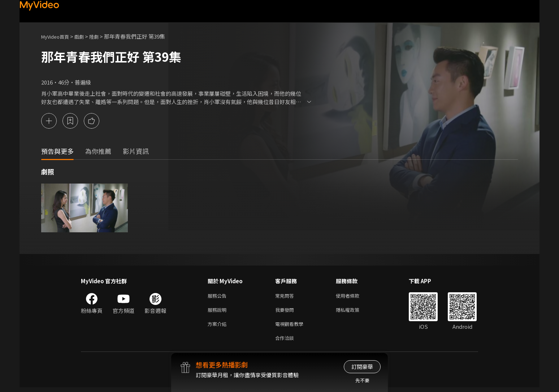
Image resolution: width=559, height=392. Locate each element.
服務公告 (218, 296)
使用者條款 (354, 296)
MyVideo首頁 (58, 36)
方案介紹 (218, 327)
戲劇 (85, 36)
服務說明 (218, 312)
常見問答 (286, 296)
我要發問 (286, 312)
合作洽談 (286, 342)
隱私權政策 (354, 312)
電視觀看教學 (291, 327)
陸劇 (101, 36)
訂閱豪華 (362, 367)
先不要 (362, 380)
